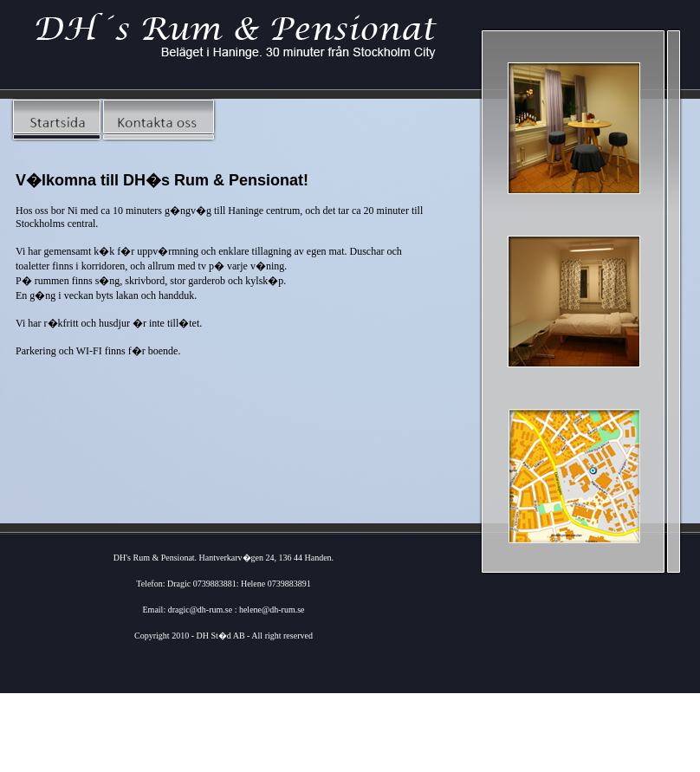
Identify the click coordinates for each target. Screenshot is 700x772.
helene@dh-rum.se (272, 610)
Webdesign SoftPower (224, 766)
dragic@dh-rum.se (201, 610)
